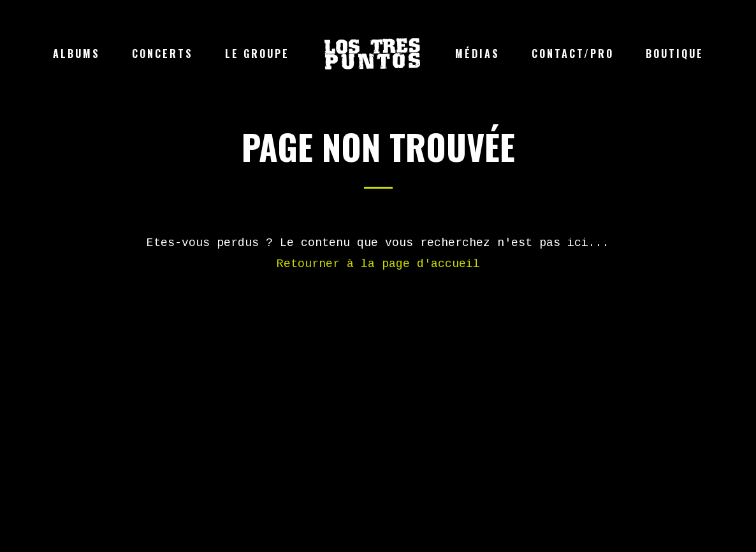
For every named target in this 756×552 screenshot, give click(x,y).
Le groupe (257, 54)
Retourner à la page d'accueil (378, 264)
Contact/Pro (573, 54)
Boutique (675, 54)
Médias (477, 54)
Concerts (163, 54)
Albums (76, 54)
